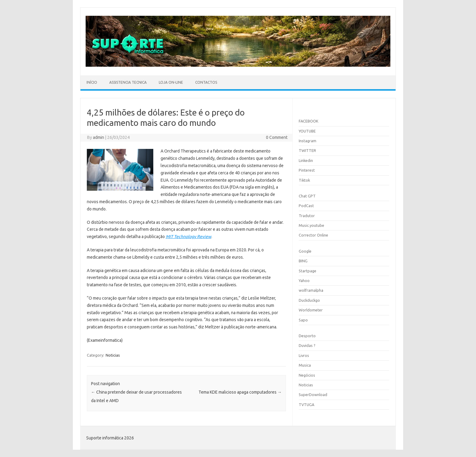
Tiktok (304, 180)
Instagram (308, 141)
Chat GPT (307, 196)
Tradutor (307, 216)
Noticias (113, 355)
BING (303, 261)
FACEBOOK (309, 121)
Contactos (206, 82)
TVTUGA (306, 405)
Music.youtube (311, 225)
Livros (304, 355)
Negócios (307, 375)
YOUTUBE (307, 131)
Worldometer (311, 310)
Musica (305, 365)
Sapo (303, 320)
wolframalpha (311, 290)
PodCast (306, 206)
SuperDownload (313, 395)
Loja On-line (171, 82)
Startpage (308, 271)
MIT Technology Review (189, 237)
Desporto (307, 336)
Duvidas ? (307, 345)
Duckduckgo (309, 300)
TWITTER (307, 150)
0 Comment (277, 137)
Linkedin (306, 160)
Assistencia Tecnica (128, 82)
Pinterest (307, 170)
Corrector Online (313, 235)
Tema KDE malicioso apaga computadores (240, 392)
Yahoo (304, 281)
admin (99, 137)
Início (92, 82)
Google (305, 251)
